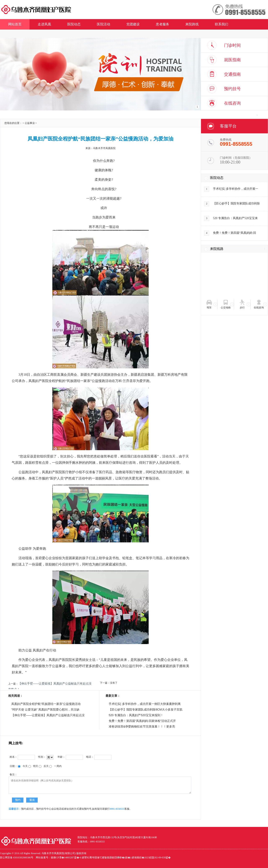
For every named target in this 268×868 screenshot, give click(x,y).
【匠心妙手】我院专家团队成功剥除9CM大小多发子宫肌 (146, 709)
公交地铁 (226, 308)
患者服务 (162, 24)
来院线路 (217, 249)
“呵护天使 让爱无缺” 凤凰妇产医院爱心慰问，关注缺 (45, 709)
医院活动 (103, 24)
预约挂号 (232, 89)
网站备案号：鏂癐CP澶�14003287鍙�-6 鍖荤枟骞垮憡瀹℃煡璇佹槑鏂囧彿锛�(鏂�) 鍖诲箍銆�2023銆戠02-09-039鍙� (103, 858)
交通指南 (232, 74)
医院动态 (74, 24)
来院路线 (192, 24)
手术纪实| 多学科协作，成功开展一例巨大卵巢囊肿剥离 (145, 704)
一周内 (55, 766)
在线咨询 (232, 103)
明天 (33, 766)
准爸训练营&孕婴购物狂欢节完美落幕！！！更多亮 (142, 726)
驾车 (209, 308)
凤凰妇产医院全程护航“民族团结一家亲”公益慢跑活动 (46, 704)
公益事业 (30, 123)
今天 (23, 766)
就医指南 (232, 60)
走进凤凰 (44, 24)
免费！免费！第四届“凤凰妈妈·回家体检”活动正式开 (142, 721)
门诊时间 (232, 45)
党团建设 (133, 24)
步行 (242, 308)
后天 (44, 766)
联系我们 (222, 24)
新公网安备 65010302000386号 (17, 858)
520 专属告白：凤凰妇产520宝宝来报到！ (136, 715)
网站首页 (15, 24)
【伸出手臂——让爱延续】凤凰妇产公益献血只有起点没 (48, 715)
